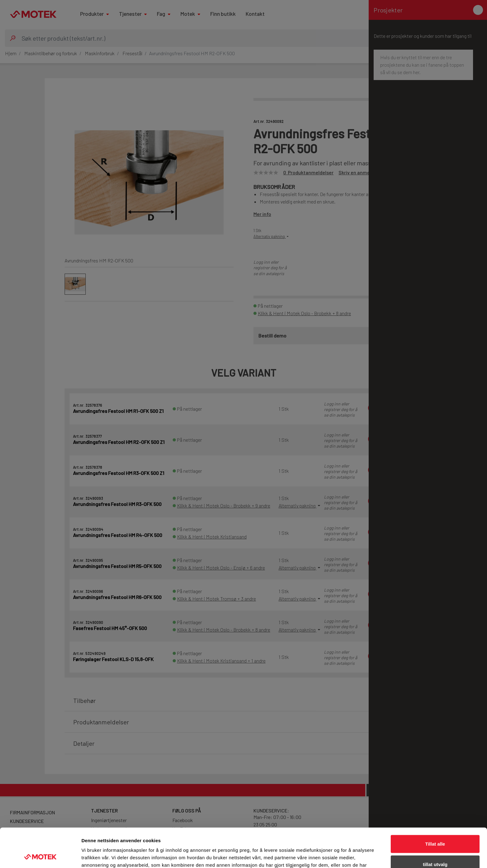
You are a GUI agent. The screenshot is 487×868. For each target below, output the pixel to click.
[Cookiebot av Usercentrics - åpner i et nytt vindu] (40, 856)
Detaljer (331, 856)
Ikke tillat (435, 848)
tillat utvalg (435, 828)
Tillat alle (435, 807)
